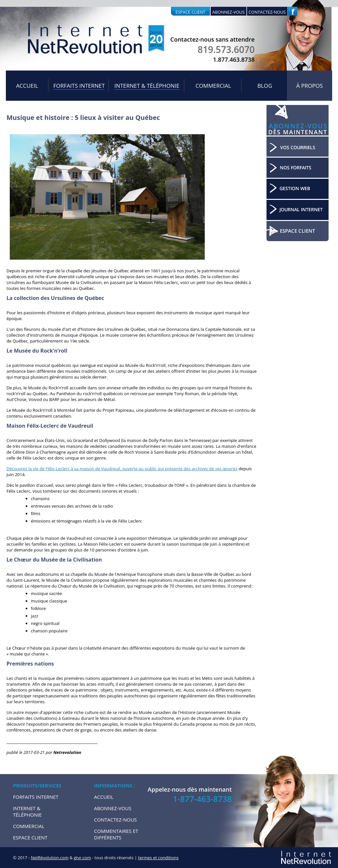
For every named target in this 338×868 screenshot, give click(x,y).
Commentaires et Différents (116, 834)
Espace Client (30, 837)
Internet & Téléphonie (147, 86)
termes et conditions (158, 858)
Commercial (213, 86)
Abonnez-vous (228, 12)
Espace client (190, 12)
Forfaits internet (79, 86)
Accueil (27, 86)
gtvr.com (82, 858)
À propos (310, 86)
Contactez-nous (267, 12)
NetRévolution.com (50, 858)
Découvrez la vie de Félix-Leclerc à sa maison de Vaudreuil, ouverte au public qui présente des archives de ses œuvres (122, 469)
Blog (265, 86)
